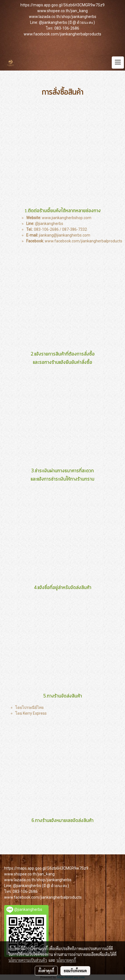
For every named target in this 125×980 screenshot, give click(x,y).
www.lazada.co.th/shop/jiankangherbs (63, 17)
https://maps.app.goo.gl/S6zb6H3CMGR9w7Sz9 (63, 5)
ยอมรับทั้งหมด (75, 971)
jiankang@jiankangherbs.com (65, 235)
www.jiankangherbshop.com (67, 218)
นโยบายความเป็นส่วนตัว (28, 960)
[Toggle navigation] (118, 63)
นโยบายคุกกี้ (66, 960)
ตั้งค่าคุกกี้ (46, 971)
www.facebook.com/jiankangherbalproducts (63, 34)
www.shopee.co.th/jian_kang (63, 11)
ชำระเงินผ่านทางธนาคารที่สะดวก (63, 471)
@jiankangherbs (49, 224)
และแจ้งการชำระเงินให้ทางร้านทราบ (63, 479)
